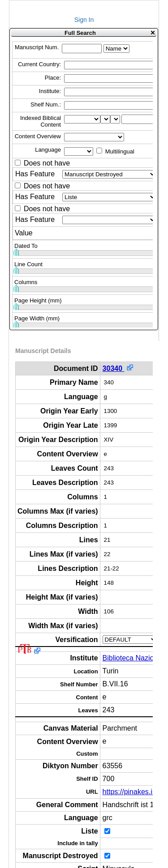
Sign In (84, 20)
